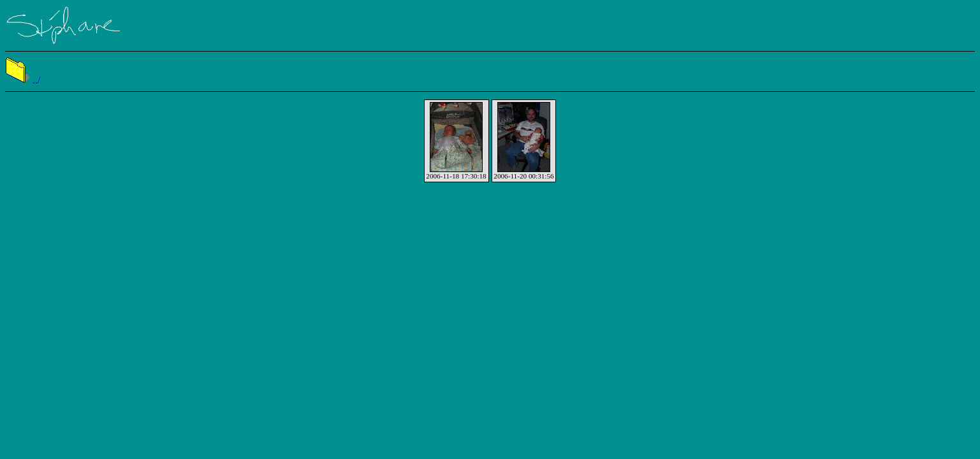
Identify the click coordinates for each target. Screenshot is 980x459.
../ (23, 80)
